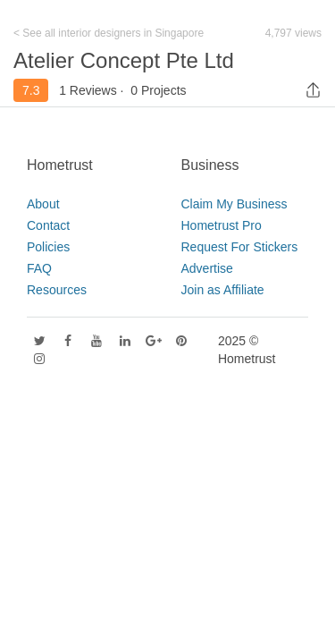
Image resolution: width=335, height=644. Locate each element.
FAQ (39, 268)
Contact (48, 225)
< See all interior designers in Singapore (109, 33)
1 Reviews (88, 90)
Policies (48, 247)
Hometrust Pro (222, 225)
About (43, 204)
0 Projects (158, 90)
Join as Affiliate (223, 290)
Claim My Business (234, 204)
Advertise (207, 268)
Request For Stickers (240, 247)
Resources (57, 290)
